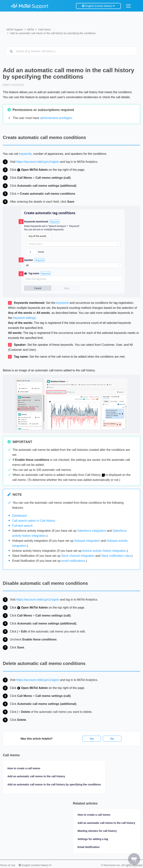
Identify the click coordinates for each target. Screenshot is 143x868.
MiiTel (31, 30)
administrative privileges (56, 118)
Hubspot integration (87, 541)
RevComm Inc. (112, 865)
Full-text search (22, 526)
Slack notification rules (116, 556)
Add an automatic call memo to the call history (36, 776)
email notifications (73, 561)
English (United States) (98, 6)
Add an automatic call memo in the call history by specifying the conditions (53, 33)
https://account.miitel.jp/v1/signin (38, 162)
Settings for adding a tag (93, 839)
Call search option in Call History (34, 521)
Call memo (44, 30)
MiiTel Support (15, 30)
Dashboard (20, 516)
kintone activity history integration (104, 551)
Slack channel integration (78, 556)
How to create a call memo (24, 768)
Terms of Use (8, 865)
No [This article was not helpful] (112, 739)
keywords (25, 154)
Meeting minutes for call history (97, 831)
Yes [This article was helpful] (92, 739)
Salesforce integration (92, 531)
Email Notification (88, 847)
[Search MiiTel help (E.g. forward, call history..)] (71, 51)
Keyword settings (24, 318)
